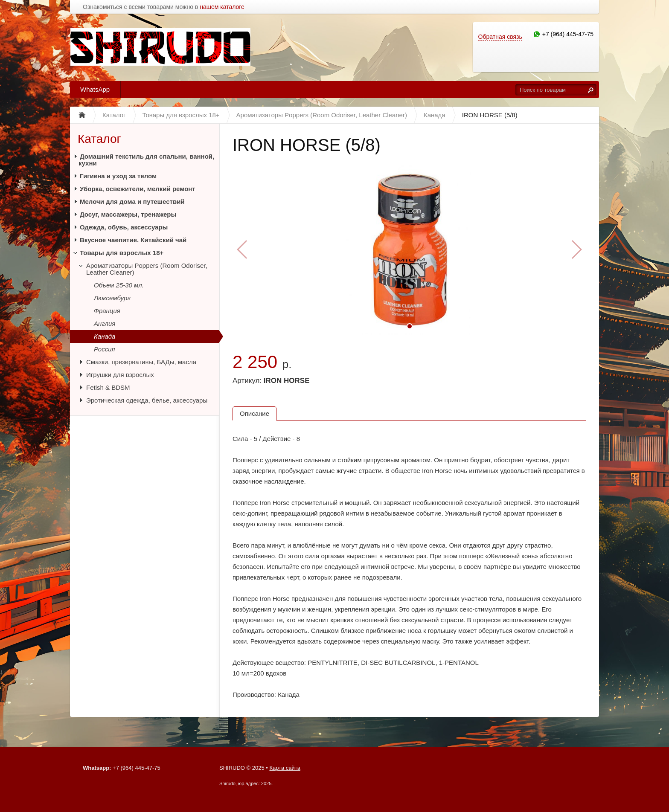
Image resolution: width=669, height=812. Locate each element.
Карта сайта (285, 768)
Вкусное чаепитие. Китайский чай (133, 240)
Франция (107, 311)
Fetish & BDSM (108, 387)
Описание (255, 413)
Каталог (99, 139)
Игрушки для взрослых (120, 375)
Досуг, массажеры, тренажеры (128, 214)
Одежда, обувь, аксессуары (124, 227)
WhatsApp (95, 89)
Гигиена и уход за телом (118, 176)
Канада (105, 336)
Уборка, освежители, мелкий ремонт (138, 189)
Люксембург (112, 298)
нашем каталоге (222, 7)
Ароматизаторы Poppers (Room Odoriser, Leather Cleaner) (147, 269)
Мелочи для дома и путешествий (132, 202)
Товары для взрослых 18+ (122, 253)
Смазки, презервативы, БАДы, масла (141, 362)
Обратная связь (500, 37)
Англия (105, 323)
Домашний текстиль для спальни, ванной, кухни (146, 160)
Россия (105, 349)
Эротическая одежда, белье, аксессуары (147, 400)
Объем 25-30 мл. (119, 285)
